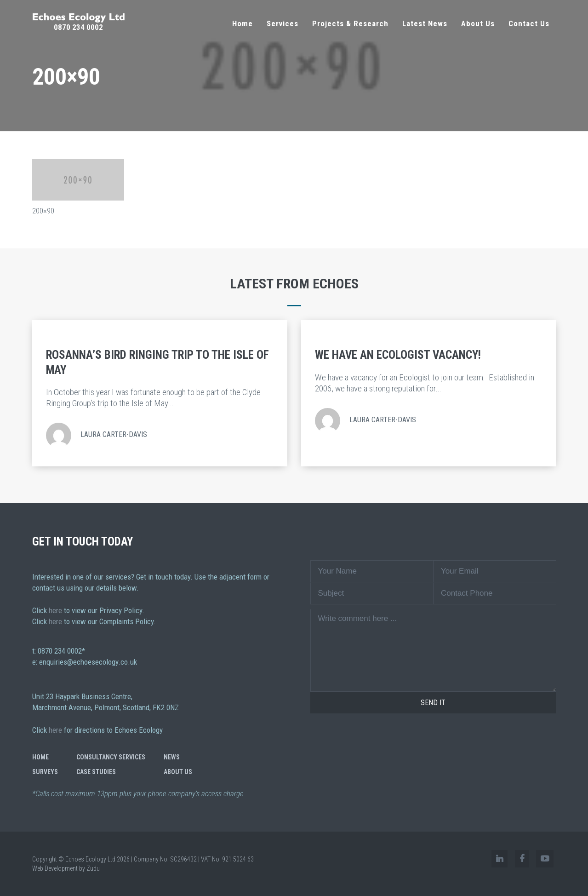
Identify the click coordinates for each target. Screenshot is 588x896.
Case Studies (96, 772)
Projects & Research (350, 23)
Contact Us (529, 23)
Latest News (425, 23)
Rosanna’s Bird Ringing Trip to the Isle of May (157, 362)
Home (243, 23)
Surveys (45, 772)
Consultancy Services (111, 757)
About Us (478, 23)
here (55, 610)
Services (283, 23)
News (172, 757)
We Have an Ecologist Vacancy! (398, 355)
